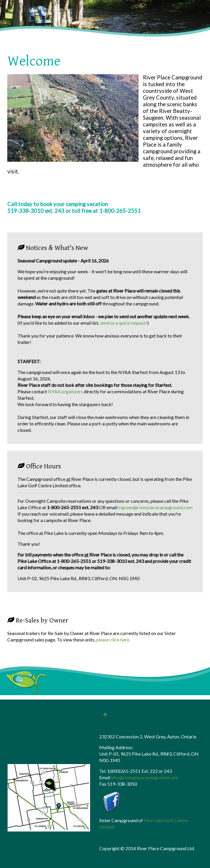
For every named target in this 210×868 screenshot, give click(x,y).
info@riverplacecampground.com (145, 777)
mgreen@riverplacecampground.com (155, 507)
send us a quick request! (124, 323)
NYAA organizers (66, 391)
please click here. (113, 640)
